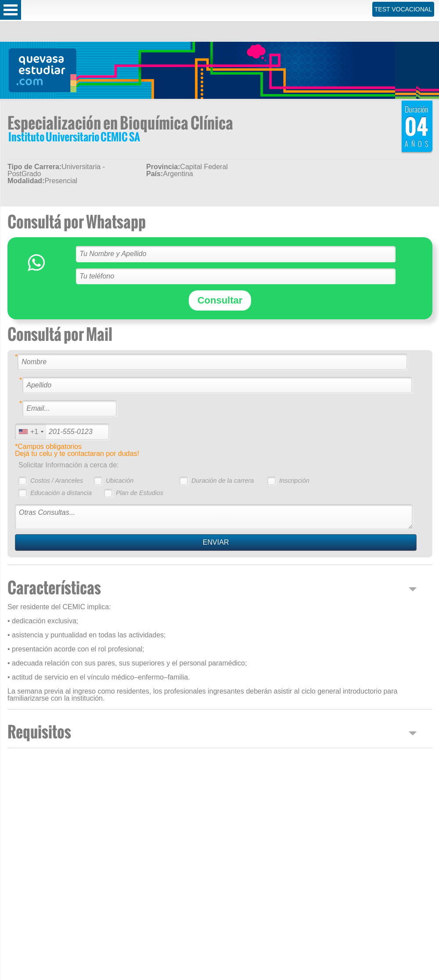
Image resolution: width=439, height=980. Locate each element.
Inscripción (294, 481)
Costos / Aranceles (57, 481)
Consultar (220, 300)
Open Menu (11, 10)
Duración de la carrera (223, 481)
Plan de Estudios (140, 493)
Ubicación (120, 481)
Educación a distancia (61, 493)
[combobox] (31, 432)
